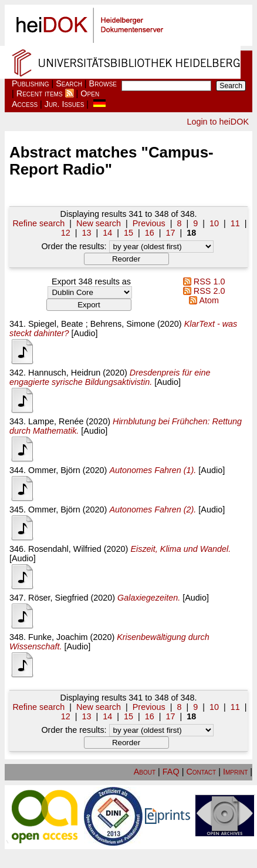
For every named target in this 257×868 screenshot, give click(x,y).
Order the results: (127, 246)
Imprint (235, 772)
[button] (126, 259)
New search (99, 223)
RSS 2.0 (202, 291)
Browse (103, 83)
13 (86, 233)
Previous (149, 223)
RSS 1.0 (202, 281)
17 (171, 233)
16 (150, 233)
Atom (202, 300)
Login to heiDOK (218, 122)
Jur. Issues (65, 104)
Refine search (38, 223)
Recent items (40, 93)
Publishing (31, 83)
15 (128, 233)
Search (69, 83)
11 (235, 223)
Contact (201, 772)
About (145, 772)
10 (214, 223)
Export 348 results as (91, 281)
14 (107, 233)
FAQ (171, 772)
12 (66, 233)
